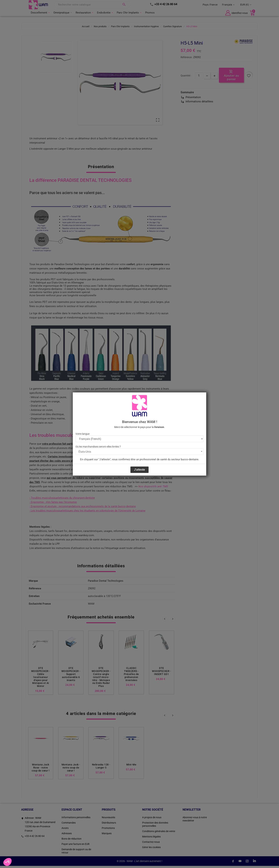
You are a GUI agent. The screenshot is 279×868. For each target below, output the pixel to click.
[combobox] (139, 452)
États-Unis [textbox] (85, 452)
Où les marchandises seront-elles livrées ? (98, 447)
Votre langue (82, 434)
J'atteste (139, 470)
